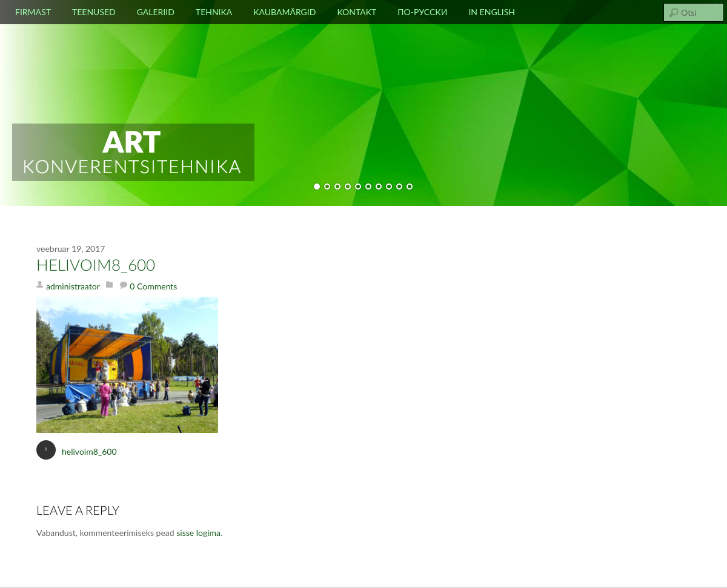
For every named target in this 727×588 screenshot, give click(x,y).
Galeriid (156, 12)
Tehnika (214, 12)
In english (492, 12)
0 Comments (153, 286)
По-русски (422, 12)
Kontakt (357, 12)
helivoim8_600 (96, 266)
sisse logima (198, 533)
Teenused (94, 12)
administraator (73, 286)
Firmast (33, 12)
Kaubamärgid (284, 12)
